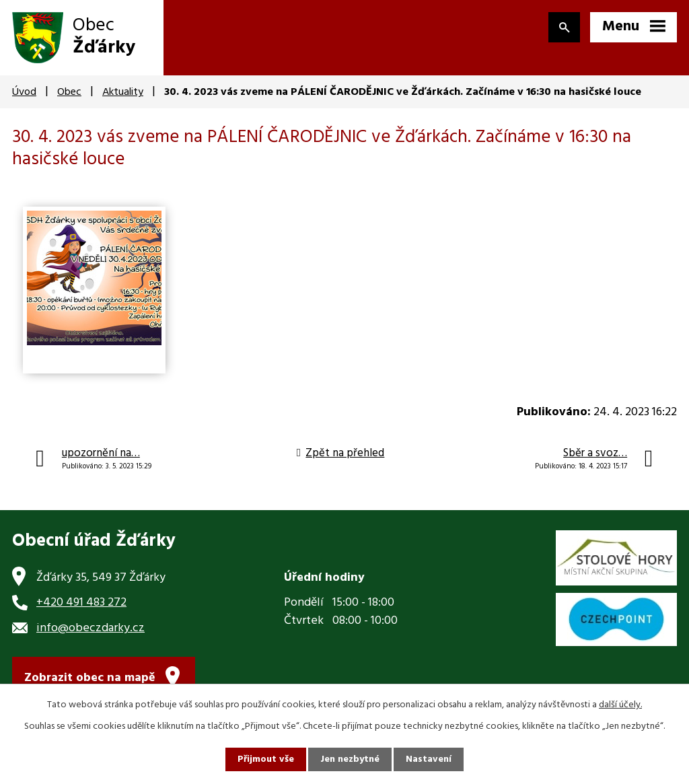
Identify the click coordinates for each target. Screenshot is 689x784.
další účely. (620, 705)
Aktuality (123, 92)
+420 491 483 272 (81, 603)
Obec (69, 92)
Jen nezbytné (350, 759)
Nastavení (429, 759)
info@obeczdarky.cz (90, 628)
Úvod (24, 92)
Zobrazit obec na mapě (90, 678)
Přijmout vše (266, 759)
